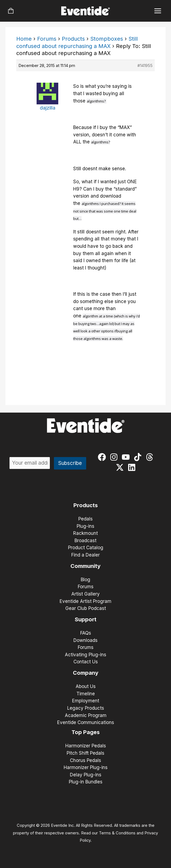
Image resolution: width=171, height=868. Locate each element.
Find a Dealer (85, 555)
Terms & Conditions (117, 833)
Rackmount (85, 533)
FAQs (86, 633)
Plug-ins (85, 526)
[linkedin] (133, 467)
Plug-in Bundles (86, 782)
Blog (85, 580)
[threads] (151, 457)
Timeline (86, 694)
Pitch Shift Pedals (85, 753)
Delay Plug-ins (86, 775)
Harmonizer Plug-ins (86, 767)
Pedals (85, 519)
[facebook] (103, 457)
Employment (86, 701)
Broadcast (85, 541)
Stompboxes (107, 39)
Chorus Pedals (85, 760)
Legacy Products (86, 708)
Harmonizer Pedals (86, 746)
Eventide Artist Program (85, 601)
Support (86, 619)
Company (86, 673)
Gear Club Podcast (86, 608)
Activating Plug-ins (85, 655)
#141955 (145, 65)
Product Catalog (86, 548)
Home (24, 39)
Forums (47, 39)
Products (73, 39)
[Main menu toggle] (158, 11)
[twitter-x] (121, 467)
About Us (86, 686)
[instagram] (115, 457)
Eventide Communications (86, 722)
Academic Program (86, 715)
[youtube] (127, 457)
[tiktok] (139, 457)
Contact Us (86, 662)
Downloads (85, 640)
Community (85, 566)
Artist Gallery (85, 594)
